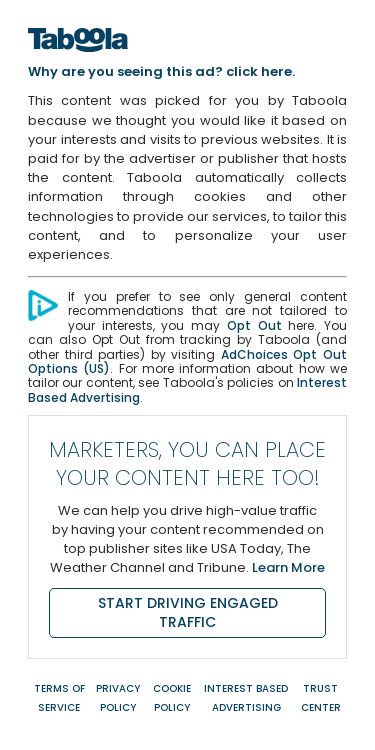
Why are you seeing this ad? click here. (161, 71)
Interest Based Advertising (246, 698)
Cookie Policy (172, 698)
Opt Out (254, 325)
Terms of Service (59, 698)
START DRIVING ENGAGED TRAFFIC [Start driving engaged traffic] (188, 612)
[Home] (78, 57)
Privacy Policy (118, 698)
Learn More (288, 567)
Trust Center (321, 698)
